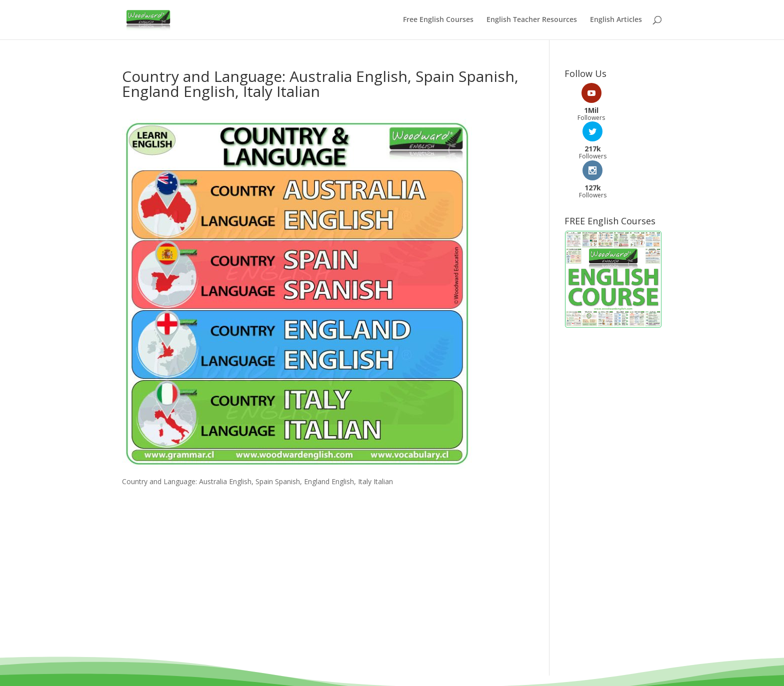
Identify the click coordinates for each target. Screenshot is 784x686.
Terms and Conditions (364, 664)
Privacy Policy (435, 664)
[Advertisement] (613, 419)
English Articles (616, 20)
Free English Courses (438, 20)
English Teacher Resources (532, 20)
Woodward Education (356, 652)
